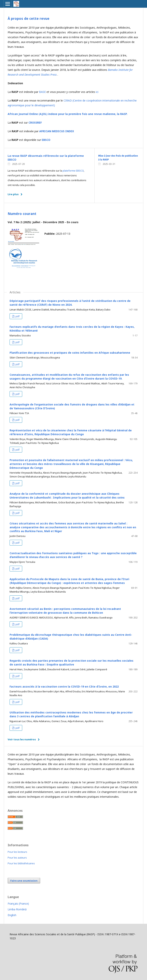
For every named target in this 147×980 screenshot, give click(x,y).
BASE (42, 92)
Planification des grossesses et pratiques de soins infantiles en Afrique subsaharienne (70, 353)
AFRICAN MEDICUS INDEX (57, 131)
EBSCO (46, 140)
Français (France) (18, 904)
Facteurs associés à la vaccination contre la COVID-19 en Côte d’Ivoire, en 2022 (64, 686)
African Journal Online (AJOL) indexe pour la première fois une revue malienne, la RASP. (68, 114)
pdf (17, 316)
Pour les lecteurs (17, 852)
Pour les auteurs (17, 858)
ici (97, 92)
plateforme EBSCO (73, 171)
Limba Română (17, 909)
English (12, 915)
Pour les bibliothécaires (21, 863)
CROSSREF (36, 123)
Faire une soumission (24, 881)
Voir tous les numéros (22, 739)
